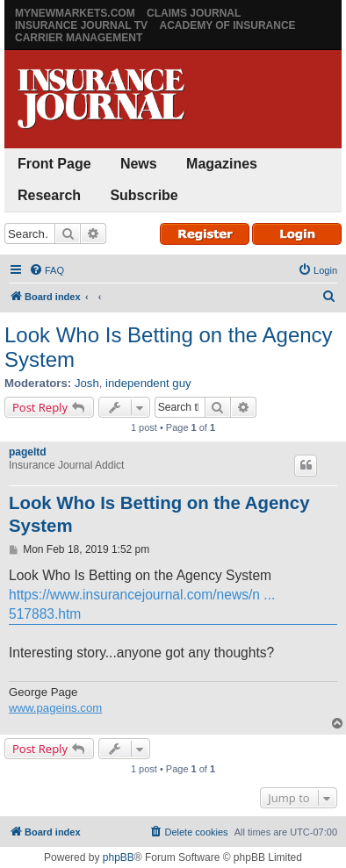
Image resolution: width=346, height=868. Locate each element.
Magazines (222, 164)
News (139, 164)
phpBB (119, 857)
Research (49, 195)
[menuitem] (47, 270)
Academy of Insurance (227, 25)
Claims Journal (194, 13)
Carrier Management (79, 38)
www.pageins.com (55, 708)
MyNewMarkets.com (75, 13)
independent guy (148, 383)
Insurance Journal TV (81, 25)
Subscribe (144, 195)
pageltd (28, 452)
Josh (87, 383)
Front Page (54, 164)
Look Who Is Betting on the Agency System (169, 347)
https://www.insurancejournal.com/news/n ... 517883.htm (142, 604)
